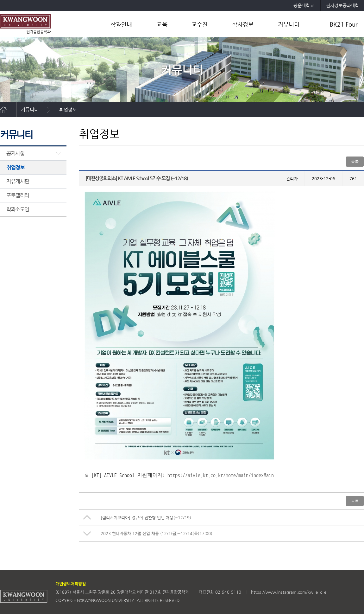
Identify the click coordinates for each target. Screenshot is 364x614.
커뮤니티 (289, 24)
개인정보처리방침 (71, 584)
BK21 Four (344, 24)
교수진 (200, 24)
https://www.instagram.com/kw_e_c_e (289, 592)
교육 (162, 24)
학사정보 (243, 24)
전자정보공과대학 (342, 5)
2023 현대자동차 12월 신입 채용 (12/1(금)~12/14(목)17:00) (157, 533)
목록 (355, 161)
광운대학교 (304, 5)
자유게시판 (18, 181)
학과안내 (121, 24)
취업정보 (68, 109)
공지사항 (15, 153)
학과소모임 (18, 209)
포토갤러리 (18, 195)
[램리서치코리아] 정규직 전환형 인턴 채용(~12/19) (146, 518)
